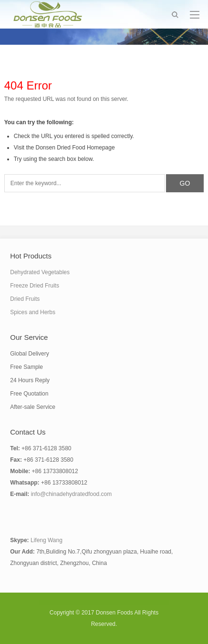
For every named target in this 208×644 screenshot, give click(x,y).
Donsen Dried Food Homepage (75, 148)
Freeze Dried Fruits (35, 286)
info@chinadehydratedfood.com (72, 494)
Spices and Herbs (33, 312)
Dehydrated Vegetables (40, 272)
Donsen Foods (114, 613)
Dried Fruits (25, 299)
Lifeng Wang (47, 540)
